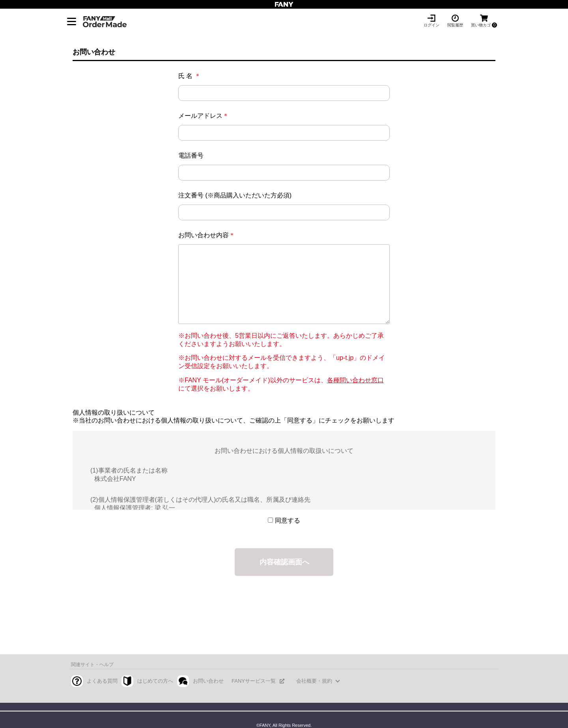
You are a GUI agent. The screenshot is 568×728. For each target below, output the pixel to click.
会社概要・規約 (314, 681)
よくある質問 (102, 681)
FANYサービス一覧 (254, 681)
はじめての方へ (155, 681)
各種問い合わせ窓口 (355, 380)
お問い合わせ (208, 681)
